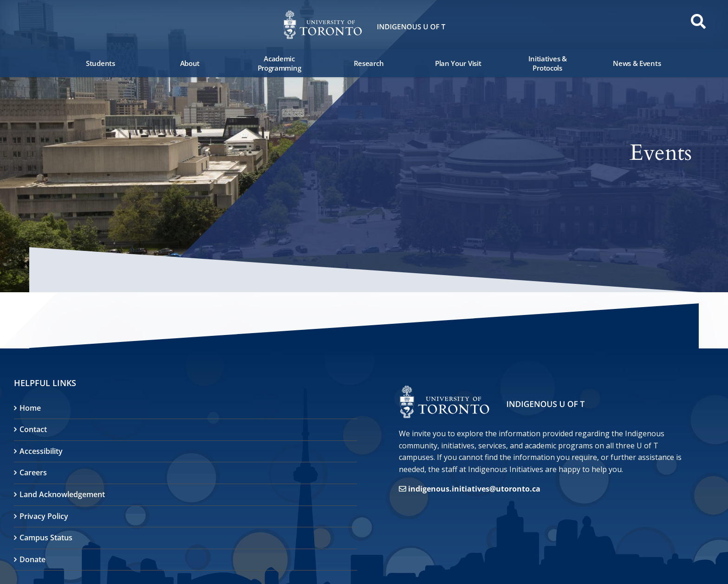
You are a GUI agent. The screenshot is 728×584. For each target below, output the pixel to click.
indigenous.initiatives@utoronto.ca (474, 489)
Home (30, 408)
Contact (33, 429)
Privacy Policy (44, 516)
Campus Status (46, 538)
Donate (32, 559)
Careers (33, 472)
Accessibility (41, 451)
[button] (32, 24)
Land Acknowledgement (62, 494)
